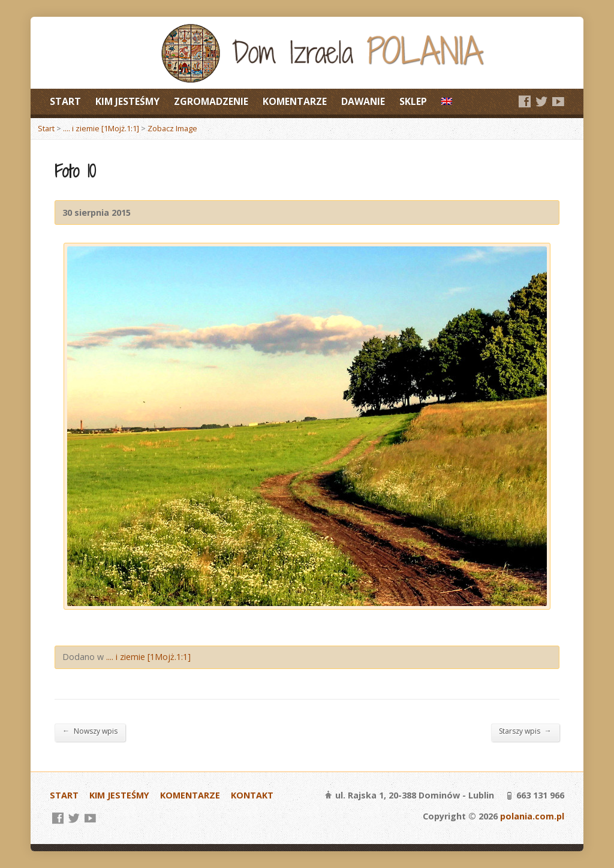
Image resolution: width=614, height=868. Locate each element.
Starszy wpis (525, 731)
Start (46, 128)
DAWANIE (363, 101)
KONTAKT (252, 795)
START (65, 101)
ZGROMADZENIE (211, 101)
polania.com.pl (532, 816)
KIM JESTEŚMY (127, 101)
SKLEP (413, 101)
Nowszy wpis (90, 731)
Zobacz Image (172, 128)
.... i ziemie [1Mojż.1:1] (101, 128)
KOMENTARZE (295, 101)
